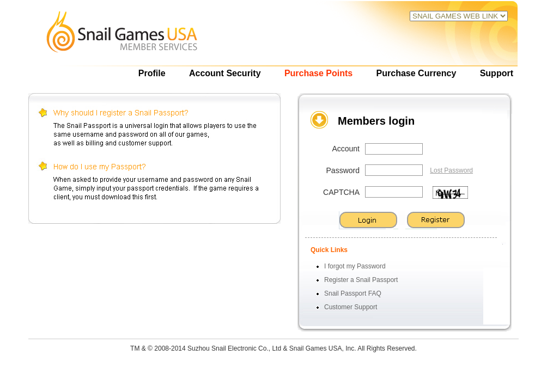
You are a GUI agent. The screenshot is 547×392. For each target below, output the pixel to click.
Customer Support (351, 307)
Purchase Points (318, 73)
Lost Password (451, 170)
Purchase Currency (417, 73)
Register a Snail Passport (361, 280)
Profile (152, 73)
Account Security (225, 73)
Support (497, 73)
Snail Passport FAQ (353, 293)
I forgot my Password (355, 266)
